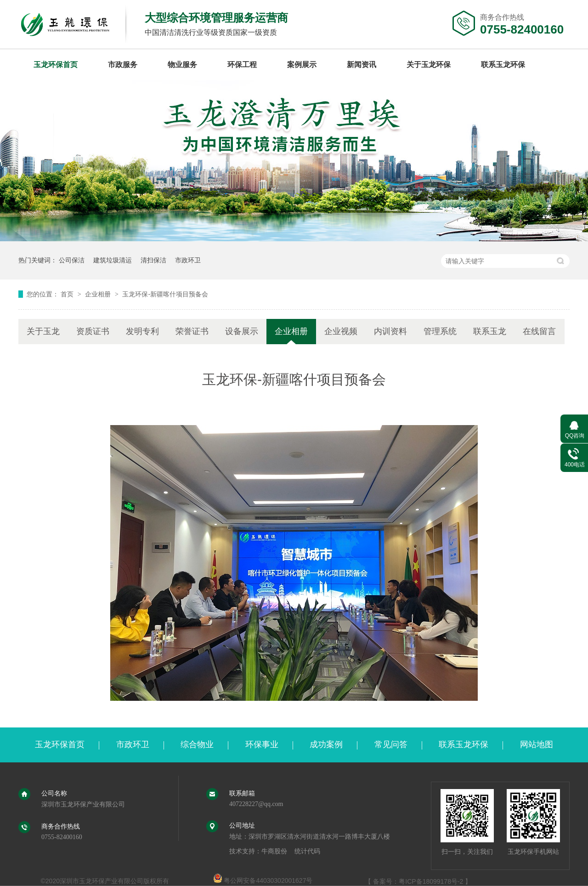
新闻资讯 (362, 65)
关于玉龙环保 (429, 65)
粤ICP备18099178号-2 (431, 881)
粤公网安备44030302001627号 (263, 880)
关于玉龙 (43, 331)
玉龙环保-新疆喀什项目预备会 (165, 294)
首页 (68, 294)
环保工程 (242, 65)
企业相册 (99, 294)
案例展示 (302, 65)
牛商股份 (274, 851)
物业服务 (182, 65)
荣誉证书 (192, 331)
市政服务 (123, 65)
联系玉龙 (490, 331)
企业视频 (341, 331)
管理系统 (440, 331)
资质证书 (93, 331)
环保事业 (262, 744)
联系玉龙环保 (503, 65)
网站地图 (537, 744)
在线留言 (539, 331)
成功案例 (326, 744)
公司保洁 (72, 260)
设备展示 (242, 331)
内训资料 (390, 331)
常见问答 (391, 744)
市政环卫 (188, 260)
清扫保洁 (153, 260)
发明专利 (142, 331)
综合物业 (197, 744)
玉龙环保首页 (56, 65)
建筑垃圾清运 (113, 260)
